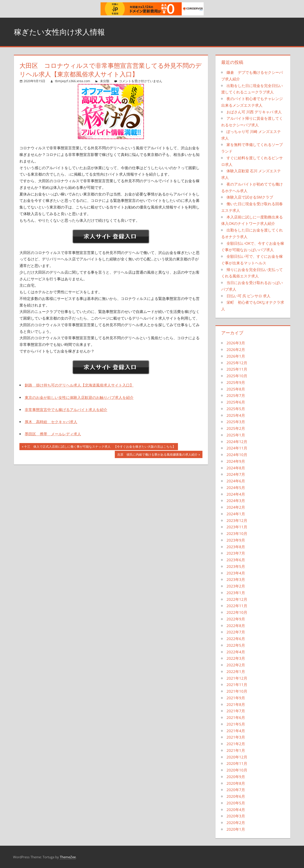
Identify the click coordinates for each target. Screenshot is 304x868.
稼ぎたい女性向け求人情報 (62, 32)
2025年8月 (236, 389)
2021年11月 (237, 685)
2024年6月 (236, 481)
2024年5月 (236, 488)
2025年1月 (236, 435)
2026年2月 (236, 350)
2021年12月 (237, 678)
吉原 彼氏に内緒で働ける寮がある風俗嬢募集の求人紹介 (157, 455)
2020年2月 (236, 823)
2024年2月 (236, 507)
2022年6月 (236, 639)
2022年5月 (236, 645)
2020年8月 (236, 783)
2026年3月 (236, 343)
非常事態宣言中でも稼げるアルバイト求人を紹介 (66, 410)
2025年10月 (237, 376)
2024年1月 (236, 514)
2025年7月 (236, 395)
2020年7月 (236, 790)
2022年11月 (237, 606)
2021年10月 (237, 691)
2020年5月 (236, 803)
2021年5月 (236, 724)
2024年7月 (236, 474)
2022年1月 (236, 672)
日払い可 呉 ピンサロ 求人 (248, 296)
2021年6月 (236, 717)
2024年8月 (236, 468)
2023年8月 (236, 547)
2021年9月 (236, 698)
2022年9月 (236, 619)
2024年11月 (237, 448)
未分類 (105, 81)
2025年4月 (236, 415)
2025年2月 (236, 428)
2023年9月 (236, 540)
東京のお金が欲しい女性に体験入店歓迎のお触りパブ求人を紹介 (79, 397)
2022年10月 (237, 612)
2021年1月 (236, 750)
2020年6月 (236, 796)
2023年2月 (236, 586)
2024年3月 (236, 501)
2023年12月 (237, 520)
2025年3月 (236, 422)
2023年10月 (237, 533)
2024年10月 (237, 455)
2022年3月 (236, 658)
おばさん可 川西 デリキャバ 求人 (254, 112)
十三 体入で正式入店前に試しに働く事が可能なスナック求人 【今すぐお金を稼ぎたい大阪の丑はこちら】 (100, 447)
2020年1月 (236, 829)
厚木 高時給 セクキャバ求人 (51, 422)
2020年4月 (236, 810)
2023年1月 (236, 593)
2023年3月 (236, 579)
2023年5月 (236, 566)
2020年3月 (236, 816)
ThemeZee (68, 857)
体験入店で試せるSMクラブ (250, 197)
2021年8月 (236, 704)
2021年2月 (236, 744)
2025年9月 (236, 382)
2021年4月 (236, 731)
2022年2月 (236, 665)
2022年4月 (236, 652)
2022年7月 (236, 632)
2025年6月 (236, 402)
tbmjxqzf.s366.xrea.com (73, 81)
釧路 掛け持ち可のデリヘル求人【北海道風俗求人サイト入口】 (79, 385)
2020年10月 (237, 770)
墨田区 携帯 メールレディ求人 (53, 434)
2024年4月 (236, 494)
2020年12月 (237, 757)
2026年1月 (236, 356)
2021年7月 (236, 711)
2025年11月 (237, 369)
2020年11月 (237, 763)
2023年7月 (236, 553)
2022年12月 (237, 599)
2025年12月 (237, 363)
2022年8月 (236, 626)
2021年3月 (236, 737)
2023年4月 (236, 573)
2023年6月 (236, 560)
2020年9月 (236, 777)
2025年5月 (236, 409)
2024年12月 (237, 442)
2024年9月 (236, 461)
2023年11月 (237, 527)
